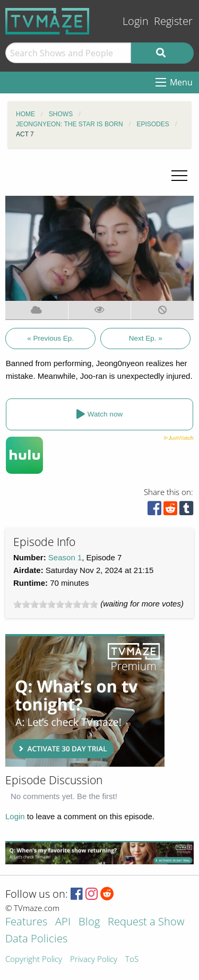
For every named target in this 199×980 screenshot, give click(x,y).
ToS (132, 960)
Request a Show (146, 922)
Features (26, 922)
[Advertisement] (85, 700)
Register (173, 21)
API (63, 922)
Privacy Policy (94, 960)
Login (136, 21)
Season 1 (65, 557)
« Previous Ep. (50, 338)
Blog (89, 922)
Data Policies (36, 939)
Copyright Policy (34, 960)
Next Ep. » (146, 338)
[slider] (56, 604)
